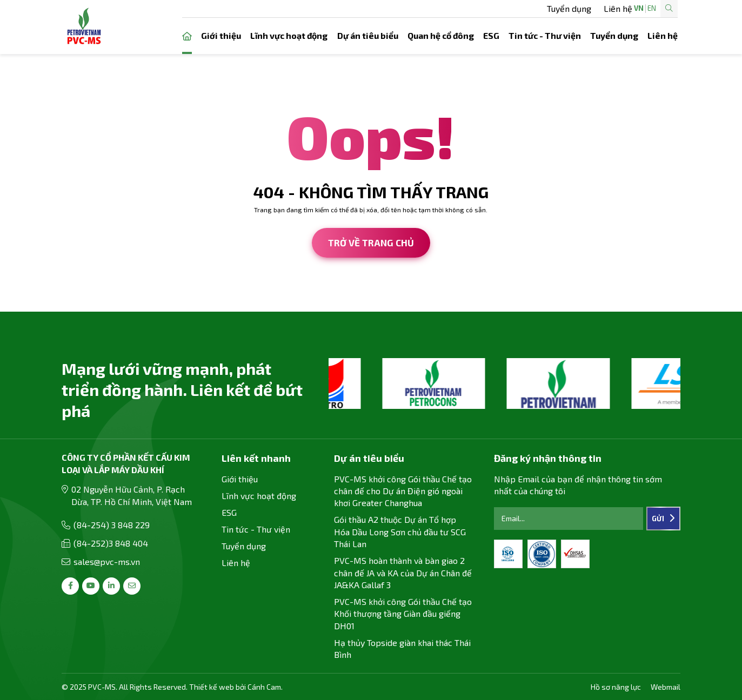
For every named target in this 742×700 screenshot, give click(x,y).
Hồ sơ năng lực (616, 687)
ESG (491, 35)
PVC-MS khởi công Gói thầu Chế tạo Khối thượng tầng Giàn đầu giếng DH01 (403, 614)
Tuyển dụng (418, 8)
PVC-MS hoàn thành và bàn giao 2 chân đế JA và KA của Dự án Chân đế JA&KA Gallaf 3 (403, 573)
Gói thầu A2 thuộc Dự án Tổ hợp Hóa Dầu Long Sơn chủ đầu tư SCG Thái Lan (400, 531)
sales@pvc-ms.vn (107, 561)
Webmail (666, 687)
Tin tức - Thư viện (545, 35)
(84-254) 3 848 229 (112, 525)
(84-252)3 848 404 (111, 543)
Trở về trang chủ (371, 243)
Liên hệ (467, 8)
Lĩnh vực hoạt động (289, 35)
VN (604, 8)
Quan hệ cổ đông (441, 35)
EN (617, 8)
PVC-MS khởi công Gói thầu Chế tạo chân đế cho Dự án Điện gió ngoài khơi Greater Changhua (403, 491)
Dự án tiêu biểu (368, 35)
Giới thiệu (221, 35)
